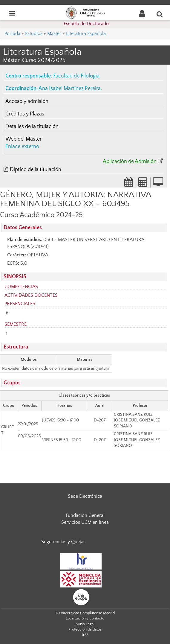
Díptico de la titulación (36, 170)
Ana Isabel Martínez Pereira (70, 89)
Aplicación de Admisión (130, 162)
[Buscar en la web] (160, 14)
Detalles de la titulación (32, 127)
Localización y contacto (85, 618)
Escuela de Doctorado (86, 24)
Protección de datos (85, 629)
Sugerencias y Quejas (63, 542)
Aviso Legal (85, 624)
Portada (12, 34)
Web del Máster (23, 139)
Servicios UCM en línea (85, 522)
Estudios (34, 34)
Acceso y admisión (27, 101)
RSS (85, 635)
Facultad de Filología (76, 76)
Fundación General (85, 515)
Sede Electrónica (85, 496)
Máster (54, 34)
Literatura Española (86, 34)
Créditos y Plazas (25, 114)
